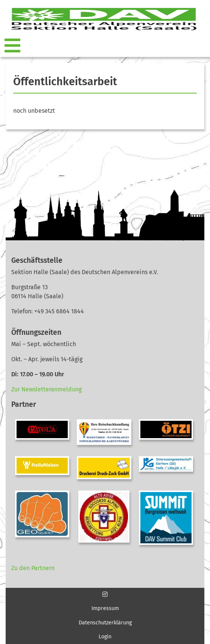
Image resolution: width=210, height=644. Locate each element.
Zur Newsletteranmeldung (46, 389)
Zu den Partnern (33, 568)
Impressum (105, 608)
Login (105, 637)
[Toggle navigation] (13, 46)
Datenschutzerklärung (105, 623)
